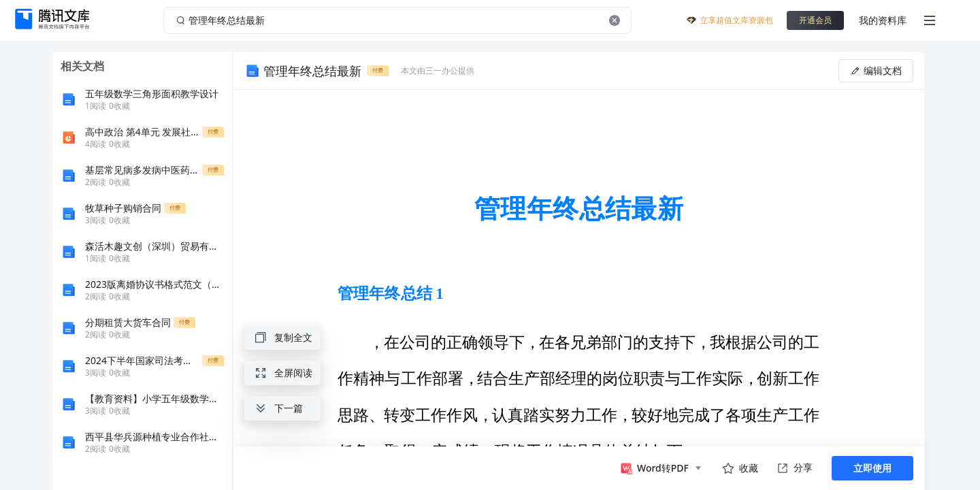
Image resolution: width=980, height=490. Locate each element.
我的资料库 (883, 20)
